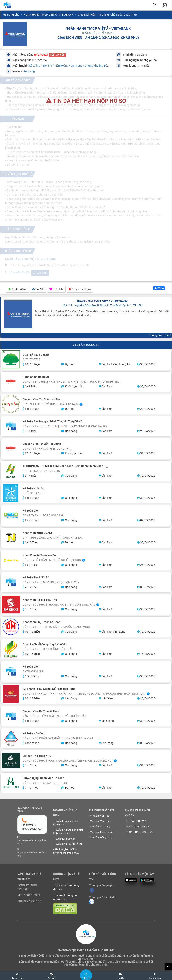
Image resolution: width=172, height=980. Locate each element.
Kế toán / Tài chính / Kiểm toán (48, 66)
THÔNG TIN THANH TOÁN (140, 833)
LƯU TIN (56, 290)
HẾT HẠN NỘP (57, 55)
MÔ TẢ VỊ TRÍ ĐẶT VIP (138, 827)
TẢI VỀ (38, 290)
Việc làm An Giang (100, 827)
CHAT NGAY (17, 290)
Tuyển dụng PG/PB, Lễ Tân (68, 845)
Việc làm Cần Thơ (100, 816)
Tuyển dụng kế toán (65, 839)
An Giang (29, 71)
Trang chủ (11, 15)
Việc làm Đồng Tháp (101, 838)
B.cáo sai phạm (80, 290)
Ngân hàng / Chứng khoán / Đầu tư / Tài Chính (97, 66)
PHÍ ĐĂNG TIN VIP (136, 822)
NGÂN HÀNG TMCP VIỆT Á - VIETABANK (49, 15)
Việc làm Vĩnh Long (101, 822)
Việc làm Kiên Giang (101, 833)
